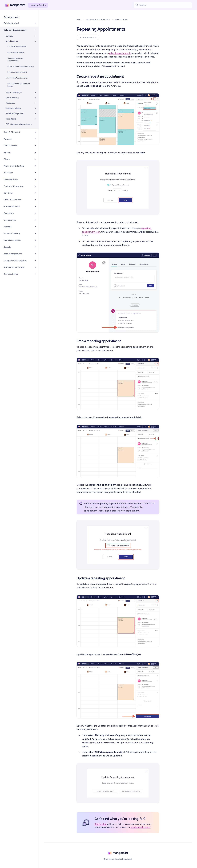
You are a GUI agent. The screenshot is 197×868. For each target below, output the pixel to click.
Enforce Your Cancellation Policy (21, 66)
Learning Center (38, 5)
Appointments (122, 19)
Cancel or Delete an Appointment (15, 59)
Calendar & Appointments (98, 19)
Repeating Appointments (18, 78)
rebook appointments (120, 53)
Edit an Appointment (16, 52)
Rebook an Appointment (17, 72)
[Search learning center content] (166, 5)
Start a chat (101, 824)
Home (79, 19)
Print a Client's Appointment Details (19, 85)
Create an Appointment (17, 47)
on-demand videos (140, 827)
